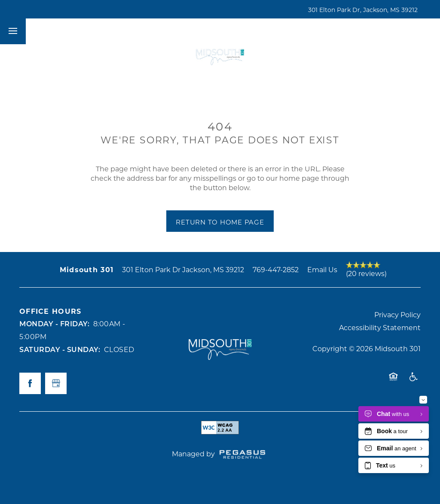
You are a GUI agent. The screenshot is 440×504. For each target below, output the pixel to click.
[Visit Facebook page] (30, 383)
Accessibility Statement (380, 327)
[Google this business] (56, 383)
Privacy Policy (397, 314)
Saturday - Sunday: (60, 349)
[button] (341, 31)
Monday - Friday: (54, 323)
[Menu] (13, 31)
